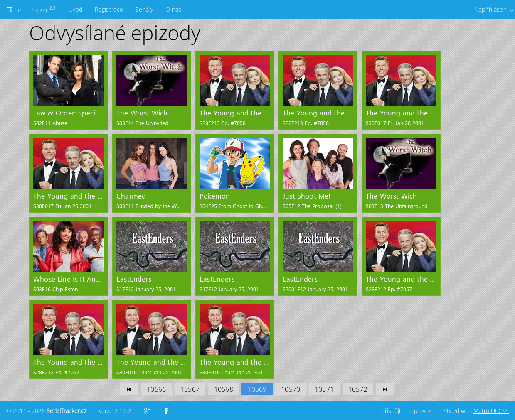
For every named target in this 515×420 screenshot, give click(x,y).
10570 (291, 389)
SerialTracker (31, 9)
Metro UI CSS (491, 411)
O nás (173, 9)
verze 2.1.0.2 (115, 411)
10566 (156, 389)
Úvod (75, 9)
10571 (324, 389)
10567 (190, 389)
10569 (257, 389)
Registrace (109, 9)
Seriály (144, 9)
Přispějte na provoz (406, 411)
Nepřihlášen (490, 9)
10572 (358, 389)
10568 (224, 389)
